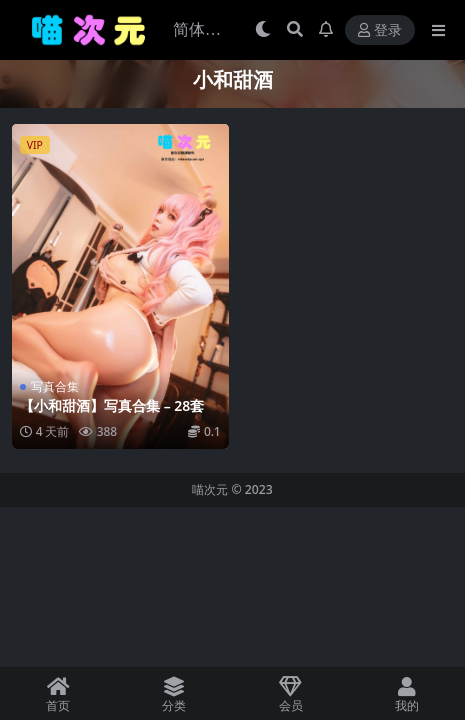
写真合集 (55, 386)
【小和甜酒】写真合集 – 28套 (112, 405)
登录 (380, 30)
